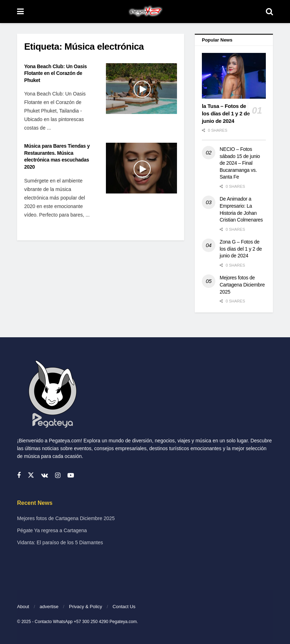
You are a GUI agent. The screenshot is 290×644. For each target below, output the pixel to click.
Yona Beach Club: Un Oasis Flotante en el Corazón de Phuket (55, 73)
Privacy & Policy (85, 607)
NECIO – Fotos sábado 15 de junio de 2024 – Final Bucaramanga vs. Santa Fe (240, 163)
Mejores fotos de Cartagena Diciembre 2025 (242, 285)
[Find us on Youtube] (71, 476)
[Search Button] (269, 12)
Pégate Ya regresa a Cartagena (52, 530)
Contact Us (124, 607)
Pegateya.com (123, 622)
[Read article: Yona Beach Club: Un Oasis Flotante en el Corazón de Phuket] (141, 89)
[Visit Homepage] (145, 12)
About (23, 607)
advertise (49, 607)
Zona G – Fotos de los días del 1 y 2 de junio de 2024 (241, 249)
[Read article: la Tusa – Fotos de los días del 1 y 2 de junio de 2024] (234, 76)
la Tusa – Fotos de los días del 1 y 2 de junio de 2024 (226, 113)
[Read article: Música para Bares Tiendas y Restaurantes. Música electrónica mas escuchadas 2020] (141, 168)
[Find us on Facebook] (19, 476)
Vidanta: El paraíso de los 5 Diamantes (60, 542)
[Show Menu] (20, 12)
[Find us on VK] (45, 476)
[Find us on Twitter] (31, 475)
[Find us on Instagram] (58, 476)
